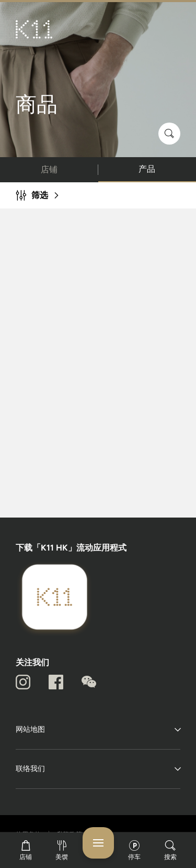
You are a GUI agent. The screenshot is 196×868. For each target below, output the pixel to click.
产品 (147, 169)
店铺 (49, 169)
